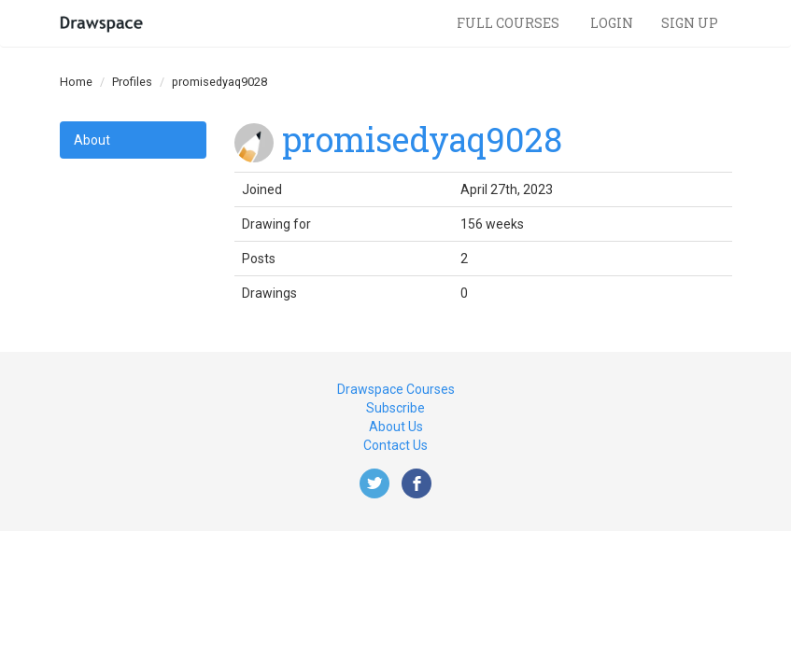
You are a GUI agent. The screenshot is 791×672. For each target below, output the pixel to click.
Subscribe (395, 408)
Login (612, 23)
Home (76, 82)
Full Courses (509, 23)
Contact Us (395, 445)
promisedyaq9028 (422, 139)
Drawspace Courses (396, 389)
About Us (396, 427)
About (92, 140)
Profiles (132, 82)
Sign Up (690, 23)
